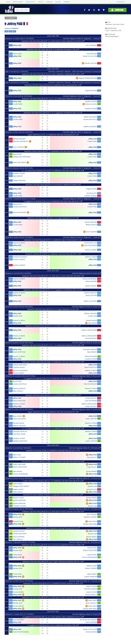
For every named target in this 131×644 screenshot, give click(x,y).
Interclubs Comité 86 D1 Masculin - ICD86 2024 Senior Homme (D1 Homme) (74, 71)
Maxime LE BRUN (19, 243)
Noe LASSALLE (18, 539)
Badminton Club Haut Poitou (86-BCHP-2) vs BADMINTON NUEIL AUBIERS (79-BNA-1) (53, 583)
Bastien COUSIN (18, 498)
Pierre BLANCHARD (20, 212)
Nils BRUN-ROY (92, 193)
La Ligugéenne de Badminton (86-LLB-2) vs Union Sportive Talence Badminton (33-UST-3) (53, 617)
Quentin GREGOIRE (19, 500)
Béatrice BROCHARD (20, 467)
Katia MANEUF (18, 176)
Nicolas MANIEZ (91, 471)
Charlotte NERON (19, 367)
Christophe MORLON (90, 349)
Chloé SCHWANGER (90, 384)
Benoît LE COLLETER (90, 56)
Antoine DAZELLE (91, 595)
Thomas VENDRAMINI (20, 474)
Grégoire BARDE (91, 189)
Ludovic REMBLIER (91, 577)
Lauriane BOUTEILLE (90, 119)
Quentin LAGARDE (19, 259)
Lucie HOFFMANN (91, 401)
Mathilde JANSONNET (20, 441)
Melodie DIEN (18, 316)
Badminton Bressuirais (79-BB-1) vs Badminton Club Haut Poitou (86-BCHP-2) (53, 451)
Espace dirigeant (18, 2)
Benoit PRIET (17, 381)
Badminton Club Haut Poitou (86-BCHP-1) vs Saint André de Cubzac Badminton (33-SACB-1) (53, 41)
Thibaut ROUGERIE (19, 180)
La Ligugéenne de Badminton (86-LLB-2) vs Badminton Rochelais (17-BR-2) (53, 625)
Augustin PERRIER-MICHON (88, 78)
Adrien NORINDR (91, 622)
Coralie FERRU (18, 104)
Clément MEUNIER (19, 139)
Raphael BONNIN (91, 91)
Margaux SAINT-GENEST (21, 486)
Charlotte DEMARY (91, 196)
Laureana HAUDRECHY (21, 141)
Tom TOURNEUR (91, 45)
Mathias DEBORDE (91, 313)
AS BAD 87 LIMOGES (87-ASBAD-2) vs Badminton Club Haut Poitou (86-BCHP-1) (53, 254)
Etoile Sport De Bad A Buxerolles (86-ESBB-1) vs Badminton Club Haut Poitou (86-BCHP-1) (53, 362)
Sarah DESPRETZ (91, 603)
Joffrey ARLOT (18, 204)
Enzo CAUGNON (18, 147)
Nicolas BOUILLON (91, 243)
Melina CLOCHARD (19, 457)
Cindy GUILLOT (92, 457)
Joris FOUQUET (92, 514)
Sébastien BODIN (19, 531)
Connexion (117, 10)
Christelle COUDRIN (20, 506)
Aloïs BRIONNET (19, 620)
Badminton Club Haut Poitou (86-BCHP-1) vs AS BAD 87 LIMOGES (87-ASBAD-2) (53, 185)
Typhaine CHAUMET (90, 517)
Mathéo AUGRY (18, 489)
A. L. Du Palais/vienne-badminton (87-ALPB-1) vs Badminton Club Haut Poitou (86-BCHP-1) (53, 171)
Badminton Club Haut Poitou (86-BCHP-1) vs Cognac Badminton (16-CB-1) (53, 218)
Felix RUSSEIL (17, 154)
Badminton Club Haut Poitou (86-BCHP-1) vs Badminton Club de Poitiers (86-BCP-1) (53, 240)
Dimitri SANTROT (91, 338)
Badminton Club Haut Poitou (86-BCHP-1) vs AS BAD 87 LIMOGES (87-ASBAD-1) (53, 326)
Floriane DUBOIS (91, 632)
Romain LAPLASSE (91, 63)
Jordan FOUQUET (91, 286)
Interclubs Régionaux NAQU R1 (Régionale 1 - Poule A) (82, 38)
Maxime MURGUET (91, 293)
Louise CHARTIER (91, 419)
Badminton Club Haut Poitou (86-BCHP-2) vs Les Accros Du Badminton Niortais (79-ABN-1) (53, 545)
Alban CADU (17, 455)
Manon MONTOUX (19, 352)
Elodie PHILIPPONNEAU (21, 632)
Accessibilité (121, 2)
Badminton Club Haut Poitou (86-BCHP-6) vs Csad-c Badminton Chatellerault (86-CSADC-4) (53, 74)
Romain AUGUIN (91, 320)
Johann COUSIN (92, 592)
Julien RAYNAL (18, 471)
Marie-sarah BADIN (19, 419)
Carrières (67, 2)
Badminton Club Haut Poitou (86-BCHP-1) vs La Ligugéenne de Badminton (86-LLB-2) (53, 113)
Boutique (58, 2)
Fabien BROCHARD (19, 464)
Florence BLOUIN (91, 104)
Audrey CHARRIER (91, 568)
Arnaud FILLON (92, 489)
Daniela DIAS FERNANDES (22, 157)
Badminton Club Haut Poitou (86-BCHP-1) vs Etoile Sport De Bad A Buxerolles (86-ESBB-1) (53, 276)
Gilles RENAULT (18, 391)
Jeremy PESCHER (91, 295)
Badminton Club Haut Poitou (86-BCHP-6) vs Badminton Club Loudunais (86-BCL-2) (53, 85)
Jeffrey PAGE (17, 45)
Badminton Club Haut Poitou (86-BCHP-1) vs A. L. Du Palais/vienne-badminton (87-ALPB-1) (53, 99)
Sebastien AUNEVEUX (20, 257)
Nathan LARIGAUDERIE (89, 330)
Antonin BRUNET (91, 281)
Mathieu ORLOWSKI (90, 117)
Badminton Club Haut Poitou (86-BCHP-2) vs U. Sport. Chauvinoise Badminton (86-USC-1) (53, 562)
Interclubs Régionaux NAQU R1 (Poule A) (86, 273)
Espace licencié (30, 2)
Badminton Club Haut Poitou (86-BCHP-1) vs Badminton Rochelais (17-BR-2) (53, 49)
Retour (12, 18)
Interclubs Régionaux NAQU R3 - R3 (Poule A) (85, 448)
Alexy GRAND (92, 323)
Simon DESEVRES (19, 537)
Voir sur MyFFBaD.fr (112, 36)
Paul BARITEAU (92, 54)
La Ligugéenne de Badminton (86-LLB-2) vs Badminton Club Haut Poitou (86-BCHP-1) (53, 201)
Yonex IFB (41, 2)
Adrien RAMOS (18, 484)
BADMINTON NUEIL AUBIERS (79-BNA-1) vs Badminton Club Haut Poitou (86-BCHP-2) (53, 495)
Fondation (49, 2)
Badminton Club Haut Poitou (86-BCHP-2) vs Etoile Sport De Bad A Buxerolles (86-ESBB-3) (53, 512)
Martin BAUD (17, 54)
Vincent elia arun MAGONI (88, 620)
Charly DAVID (17, 555)
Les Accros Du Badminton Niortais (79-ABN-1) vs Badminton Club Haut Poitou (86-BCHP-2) (53, 462)
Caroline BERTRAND (20, 534)
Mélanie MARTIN (91, 225)
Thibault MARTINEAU (20, 365)
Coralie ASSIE (92, 316)
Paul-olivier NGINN (19, 434)
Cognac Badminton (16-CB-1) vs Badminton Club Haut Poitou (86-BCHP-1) (53, 135)
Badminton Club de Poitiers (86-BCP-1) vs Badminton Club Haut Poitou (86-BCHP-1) (53, 151)
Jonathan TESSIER (91, 101)
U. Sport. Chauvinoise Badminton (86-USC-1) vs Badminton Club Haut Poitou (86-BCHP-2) (53, 481)
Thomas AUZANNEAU (90, 279)
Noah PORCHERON (19, 162)
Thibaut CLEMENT (91, 250)
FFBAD (8, 2)
